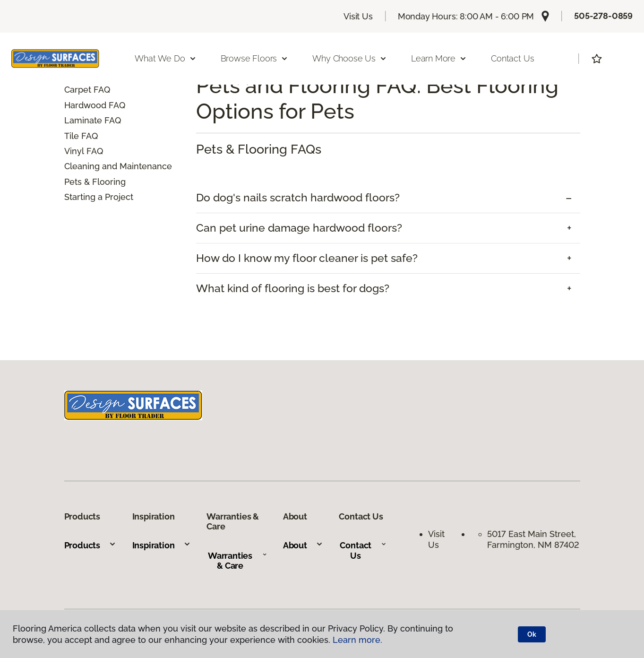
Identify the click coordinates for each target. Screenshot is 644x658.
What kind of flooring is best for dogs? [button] (293, 288)
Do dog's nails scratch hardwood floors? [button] (298, 198)
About (303, 545)
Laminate (83, 120)
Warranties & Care (237, 561)
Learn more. (357, 640)
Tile (72, 136)
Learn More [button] (439, 58)
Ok (532, 634)
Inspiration (162, 545)
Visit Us (358, 16)
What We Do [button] (165, 58)
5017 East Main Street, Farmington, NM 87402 (533, 539)
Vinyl (74, 151)
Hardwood (85, 105)
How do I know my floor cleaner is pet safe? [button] (307, 258)
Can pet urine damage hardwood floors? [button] (299, 228)
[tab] (388, 198)
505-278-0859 (603, 16)
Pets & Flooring (95, 182)
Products (90, 545)
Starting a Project (99, 197)
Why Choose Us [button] (350, 58)
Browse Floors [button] (255, 58)
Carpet (78, 90)
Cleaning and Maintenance (118, 166)
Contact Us (512, 58)
